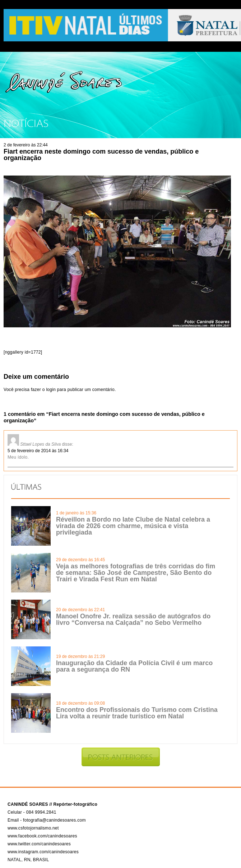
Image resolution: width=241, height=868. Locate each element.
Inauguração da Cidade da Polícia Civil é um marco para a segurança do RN (134, 666)
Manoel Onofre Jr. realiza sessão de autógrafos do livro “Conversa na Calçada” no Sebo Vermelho (133, 619)
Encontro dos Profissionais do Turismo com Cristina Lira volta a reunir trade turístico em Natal (137, 713)
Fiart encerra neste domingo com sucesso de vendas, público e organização (101, 155)
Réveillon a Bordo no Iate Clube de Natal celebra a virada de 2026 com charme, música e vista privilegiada (133, 526)
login (51, 390)
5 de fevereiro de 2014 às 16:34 (38, 451)
